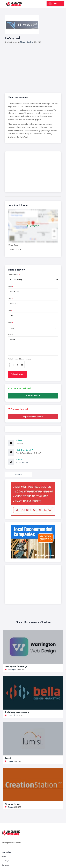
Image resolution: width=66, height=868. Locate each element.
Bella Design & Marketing (17, 712)
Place (10, 323)
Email (10, 299)
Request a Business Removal (33, 417)
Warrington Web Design (16, 666)
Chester (23, 42)
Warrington (12, 670)
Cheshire (30, 42)
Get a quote (6, 865)
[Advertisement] (35, 67)
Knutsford (11, 715)
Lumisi (8, 758)
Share (18, 474)
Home (4, 857)
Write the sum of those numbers (19, 359)
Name (10, 287)
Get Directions (24, 450)
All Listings (5, 861)
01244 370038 (22, 462)
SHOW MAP (33, 226)
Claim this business (33, 396)
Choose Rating (13, 275)
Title (9, 311)
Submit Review (17, 374)
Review (10, 335)
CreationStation (13, 804)
